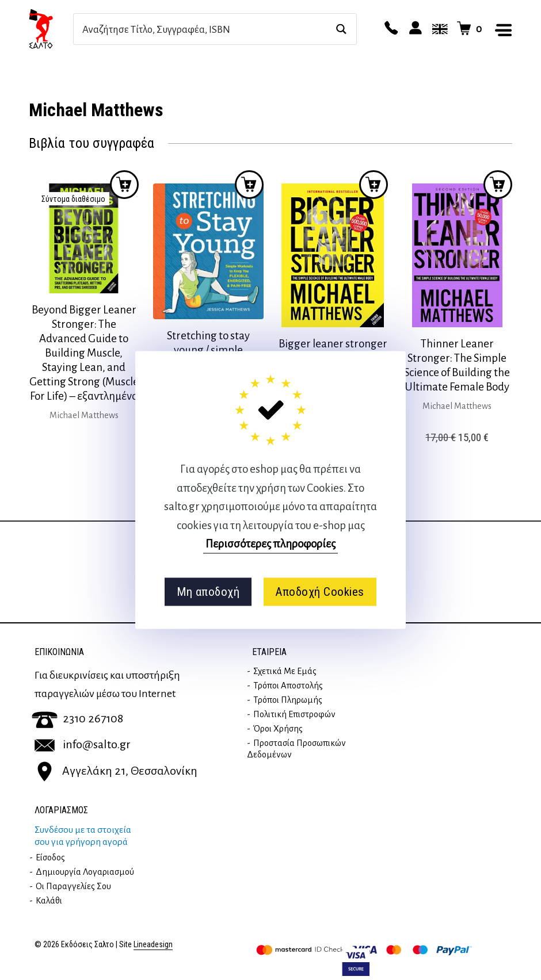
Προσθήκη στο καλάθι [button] (249, 185)
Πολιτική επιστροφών (294, 714)
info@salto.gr (83, 744)
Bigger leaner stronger (333, 344)
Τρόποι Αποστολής (288, 686)
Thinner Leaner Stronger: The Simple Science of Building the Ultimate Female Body (457, 365)
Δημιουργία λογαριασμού (85, 872)
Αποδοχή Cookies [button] (320, 592)
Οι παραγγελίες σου (73, 886)
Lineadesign (153, 945)
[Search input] (203, 29)
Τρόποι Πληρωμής (288, 700)
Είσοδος (50, 857)
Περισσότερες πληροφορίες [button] (270, 544)
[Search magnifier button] (341, 29)
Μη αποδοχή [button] (208, 592)
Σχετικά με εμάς (285, 671)
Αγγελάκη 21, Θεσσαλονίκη (116, 771)
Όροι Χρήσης (278, 729)
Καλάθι (49, 901)
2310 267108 (77, 718)
